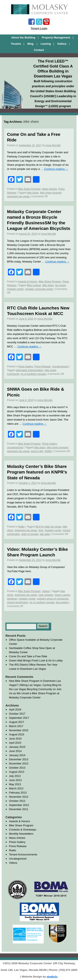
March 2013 (16, 788)
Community (13, 374)
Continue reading (56, 169)
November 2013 (19, 764)
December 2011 (19, 809)
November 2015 (19, 730)
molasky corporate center (39, 289)
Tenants (16, 44)
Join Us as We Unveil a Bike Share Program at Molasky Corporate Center (35, 693)
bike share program (51, 193)
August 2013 (17, 772)
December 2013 (19, 759)
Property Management (56, 37)
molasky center (15, 289)
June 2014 (15, 751)
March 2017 (16, 726)
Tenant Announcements (23, 854)
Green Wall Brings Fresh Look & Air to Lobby (36, 660)
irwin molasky (46, 595)
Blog (31, 44)
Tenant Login (39, 28)
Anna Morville (53, 145)
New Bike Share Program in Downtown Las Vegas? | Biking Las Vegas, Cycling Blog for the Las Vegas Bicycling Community (35, 685)
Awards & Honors (28, 282)
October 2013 (17, 768)
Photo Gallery (26, 367)
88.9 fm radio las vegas (48, 527)
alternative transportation (30, 370)
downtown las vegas (18, 196)
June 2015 (15, 739)
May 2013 (15, 784)
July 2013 (15, 776)
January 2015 (17, 747)
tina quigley (62, 602)
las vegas (60, 285)
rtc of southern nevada (33, 374)
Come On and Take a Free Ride (28, 656)
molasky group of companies (53, 599)
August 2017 (17, 722)
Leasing (46, 44)
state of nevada (30, 534)
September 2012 (19, 805)
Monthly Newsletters (21, 834)
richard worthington (18, 602)
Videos (46, 591)
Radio (21, 527)
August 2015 (17, 734)
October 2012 (17, 801)
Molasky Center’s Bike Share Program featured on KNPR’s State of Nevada (37, 472)
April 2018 (15, 710)
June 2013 (15, 780)
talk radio (45, 534)
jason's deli (37, 451)
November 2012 (19, 797)
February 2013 (18, 793)
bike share (33, 193)
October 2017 (17, 714)
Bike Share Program (29, 189)
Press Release (43, 367)
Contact (39, 50)
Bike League (34, 285)
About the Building (23, 37)
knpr (41, 530)
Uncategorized (60, 367)
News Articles (50, 189)
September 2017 (19, 718)
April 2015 (15, 743)
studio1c (52, 977)
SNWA (48, 451)
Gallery (62, 44)
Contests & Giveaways (23, 830)
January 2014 (17, 755)
